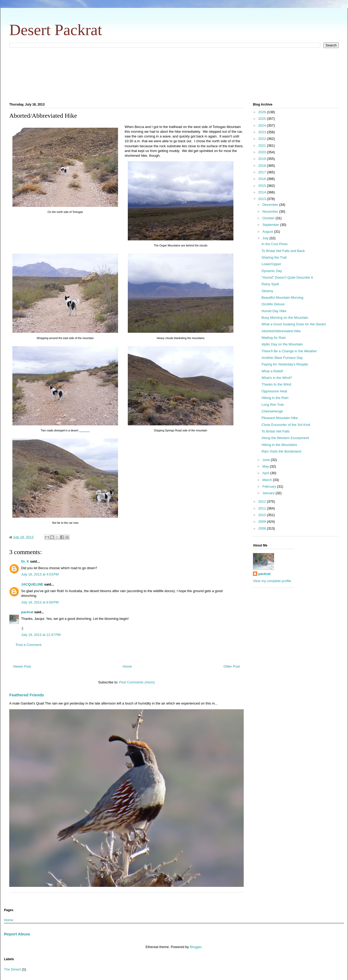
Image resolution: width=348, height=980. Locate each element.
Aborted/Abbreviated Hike (281, 331)
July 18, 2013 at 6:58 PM (40, 602)
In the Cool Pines (274, 244)
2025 (263, 119)
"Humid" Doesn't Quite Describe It (287, 277)
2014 (263, 192)
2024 (263, 125)
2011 (263, 508)
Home (127, 666)
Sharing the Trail (274, 257)
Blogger (196, 947)
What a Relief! (272, 371)
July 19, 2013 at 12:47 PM (41, 635)
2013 (263, 199)
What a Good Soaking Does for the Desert (294, 324)
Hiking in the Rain (275, 398)
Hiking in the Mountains (279, 445)
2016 (263, 179)
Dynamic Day (272, 271)
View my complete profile (272, 581)
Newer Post (22, 666)
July (266, 238)
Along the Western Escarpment (285, 438)
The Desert (12, 969)
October (269, 218)
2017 (263, 172)
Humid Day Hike (274, 311)
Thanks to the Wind (276, 384)
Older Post (232, 666)
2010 (263, 515)
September (271, 225)
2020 (263, 152)
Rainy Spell (270, 284)
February (270, 486)
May (266, 466)
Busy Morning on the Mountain (285, 318)
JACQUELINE (32, 584)
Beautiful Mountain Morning (282, 298)
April (266, 473)
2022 (263, 139)
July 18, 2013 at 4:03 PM (40, 574)
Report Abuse (17, 934)
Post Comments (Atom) (137, 682)
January (269, 493)
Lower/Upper (271, 264)
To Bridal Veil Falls (275, 431)
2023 (263, 132)
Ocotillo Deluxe (273, 304)
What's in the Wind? (277, 378)
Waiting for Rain (274, 338)
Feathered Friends (27, 695)
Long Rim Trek (273, 405)
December (271, 205)
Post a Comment (29, 645)
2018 (263, 166)
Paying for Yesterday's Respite (285, 364)
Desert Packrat (56, 30)
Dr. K (25, 561)
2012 (263, 501)
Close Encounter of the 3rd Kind (286, 425)
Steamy (267, 291)
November (271, 211)
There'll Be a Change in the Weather (289, 351)
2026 (263, 112)
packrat (27, 612)
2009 (263, 522)
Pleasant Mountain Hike (279, 418)
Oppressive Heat (274, 391)
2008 (263, 528)
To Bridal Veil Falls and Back (283, 251)
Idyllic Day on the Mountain (282, 344)
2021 (263, 146)
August (268, 232)
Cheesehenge (272, 411)
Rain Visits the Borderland (281, 451)
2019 (263, 159)
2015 (263, 186)
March (268, 480)
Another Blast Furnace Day (282, 358)
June (267, 460)
